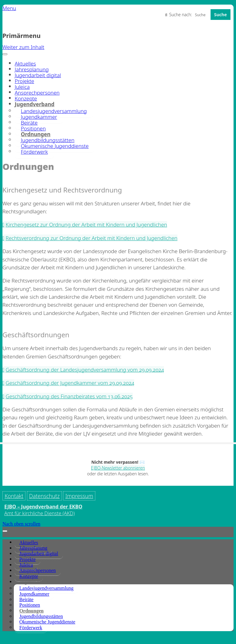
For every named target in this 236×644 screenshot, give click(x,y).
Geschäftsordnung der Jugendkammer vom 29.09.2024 (70, 383)
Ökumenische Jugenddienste (55, 146)
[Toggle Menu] (5, 54)
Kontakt (14, 496)
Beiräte (26, 611)
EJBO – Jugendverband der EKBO (43, 518)
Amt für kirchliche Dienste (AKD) (40, 525)
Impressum (19, 507)
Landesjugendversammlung (46, 599)
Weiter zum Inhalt (23, 47)
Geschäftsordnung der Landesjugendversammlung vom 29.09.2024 (85, 370)
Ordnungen (31, 622)
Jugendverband (36, 593)
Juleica (22, 87)
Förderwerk (34, 152)
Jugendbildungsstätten (41, 628)
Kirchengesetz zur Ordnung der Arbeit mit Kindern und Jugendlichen (86, 225)
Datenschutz (44, 496)
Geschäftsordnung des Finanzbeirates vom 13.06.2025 (69, 396)
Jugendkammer (34, 605)
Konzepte (26, 98)
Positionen (30, 616)
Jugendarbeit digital (38, 75)
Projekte (24, 81)
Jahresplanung (32, 69)
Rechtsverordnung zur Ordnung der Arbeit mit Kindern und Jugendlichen (91, 238)
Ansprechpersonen (37, 93)
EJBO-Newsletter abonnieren (118, 468)
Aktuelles (25, 64)
